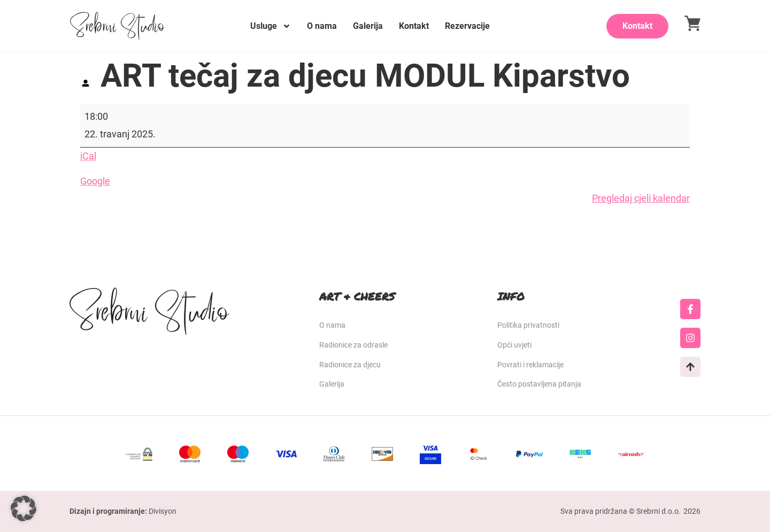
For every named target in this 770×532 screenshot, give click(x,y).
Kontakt (414, 26)
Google (95, 181)
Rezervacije (467, 26)
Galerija (368, 26)
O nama (322, 26)
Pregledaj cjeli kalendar (641, 198)
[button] (24, 508)
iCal (88, 156)
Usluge (271, 26)
